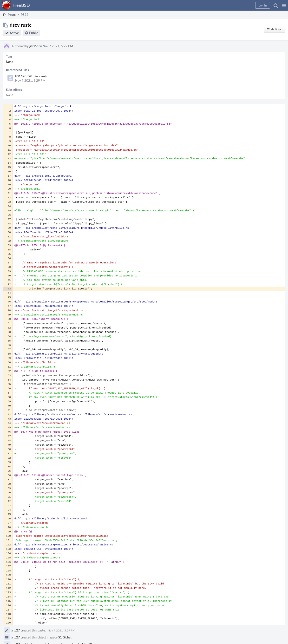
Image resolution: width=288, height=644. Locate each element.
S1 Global (65, 637)
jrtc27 (34, 46)
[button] (284, 5)
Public (34, 33)
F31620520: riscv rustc (32, 76)
